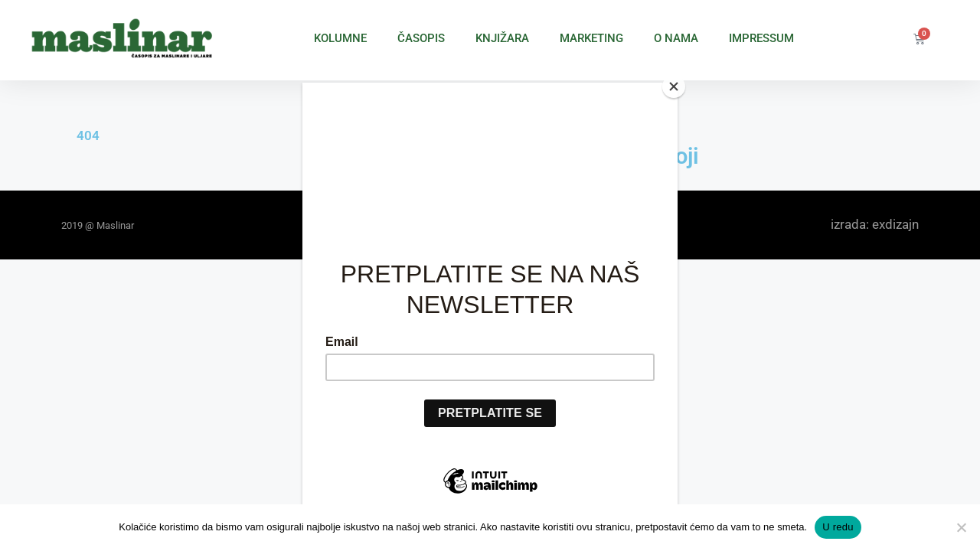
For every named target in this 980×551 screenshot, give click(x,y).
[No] (961, 527)
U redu (838, 527)
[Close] (674, 86)
